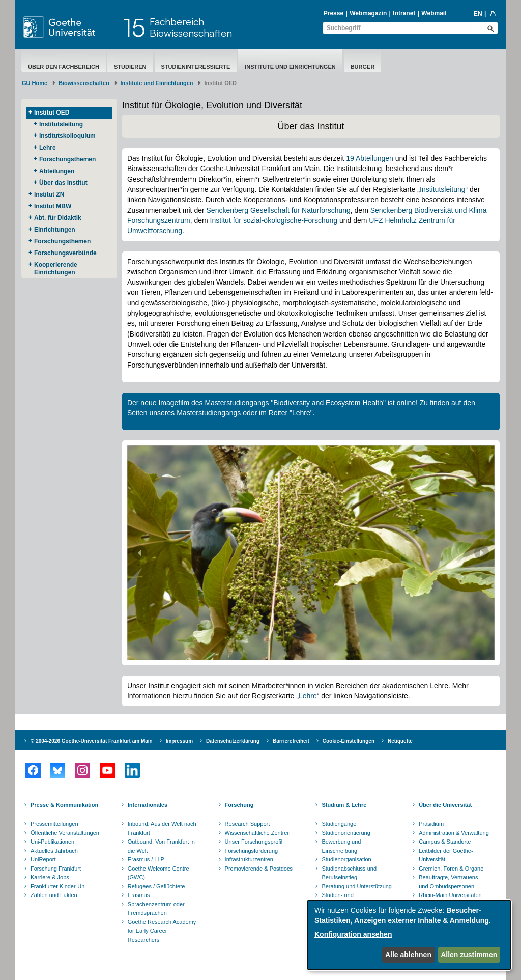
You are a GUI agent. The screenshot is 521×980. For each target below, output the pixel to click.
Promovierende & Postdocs (259, 869)
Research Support (248, 824)
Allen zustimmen (469, 955)
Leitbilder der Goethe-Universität (446, 855)
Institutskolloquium (67, 136)
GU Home (35, 83)
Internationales (148, 805)
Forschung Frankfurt (56, 869)
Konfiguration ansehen (353, 934)
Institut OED (52, 113)
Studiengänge (339, 824)
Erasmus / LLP (146, 859)
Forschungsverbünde (65, 253)
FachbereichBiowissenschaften (191, 27)
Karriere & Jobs (50, 877)
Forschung (239, 805)
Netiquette (400, 741)
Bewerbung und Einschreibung (341, 846)
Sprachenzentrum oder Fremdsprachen (156, 909)
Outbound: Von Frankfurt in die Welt (161, 846)
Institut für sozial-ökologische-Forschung (274, 220)
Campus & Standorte (445, 842)
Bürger (363, 67)
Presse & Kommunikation (64, 805)
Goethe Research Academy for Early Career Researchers (162, 931)
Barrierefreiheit (291, 741)
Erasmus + (141, 895)
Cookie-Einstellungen (349, 741)
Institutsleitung (61, 124)
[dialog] (409, 935)
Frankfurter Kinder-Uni (58, 886)
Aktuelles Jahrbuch (54, 851)
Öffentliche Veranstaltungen (65, 833)
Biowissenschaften (84, 83)
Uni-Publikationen (52, 842)
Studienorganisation (346, 859)
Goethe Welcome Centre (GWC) (158, 873)
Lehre (48, 148)
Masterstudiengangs (210, 413)
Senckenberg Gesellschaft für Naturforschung (279, 210)
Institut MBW (53, 206)
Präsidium (431, 824)
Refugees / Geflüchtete (156, 886)
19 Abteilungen (370, 158)
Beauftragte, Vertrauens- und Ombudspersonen (449, 882)
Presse (334, 13)
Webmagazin (368, 13)
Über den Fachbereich (64, 67)
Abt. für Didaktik (58, 218)
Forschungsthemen (67, 159)
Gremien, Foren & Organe (451, 869)
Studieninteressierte (196, 67)
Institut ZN (49, 194)
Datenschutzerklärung (233, 741)
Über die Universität (445, 805)
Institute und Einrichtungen (290, 67)
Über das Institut (63, 183)
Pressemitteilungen (54, 824)
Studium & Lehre (344, 805)
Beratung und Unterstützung (357, 886)
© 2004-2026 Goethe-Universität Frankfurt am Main (92, 741)
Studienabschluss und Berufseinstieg (349, 873)
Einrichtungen (55, 230)
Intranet (404, 13)
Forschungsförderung (252, 851)
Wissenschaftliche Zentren (258, 833)
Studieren (130, 67)
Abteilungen (57, 171)
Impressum (179, 741)
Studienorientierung (346, 833)
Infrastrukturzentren (249, 859)
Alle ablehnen (408, 955)
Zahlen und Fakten (54, 895)
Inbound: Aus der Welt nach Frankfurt (162, 828)
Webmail (434, 13)
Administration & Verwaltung (454, 833)
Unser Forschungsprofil (254, 842)
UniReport (43, 859)
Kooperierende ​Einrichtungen (56, 269)
